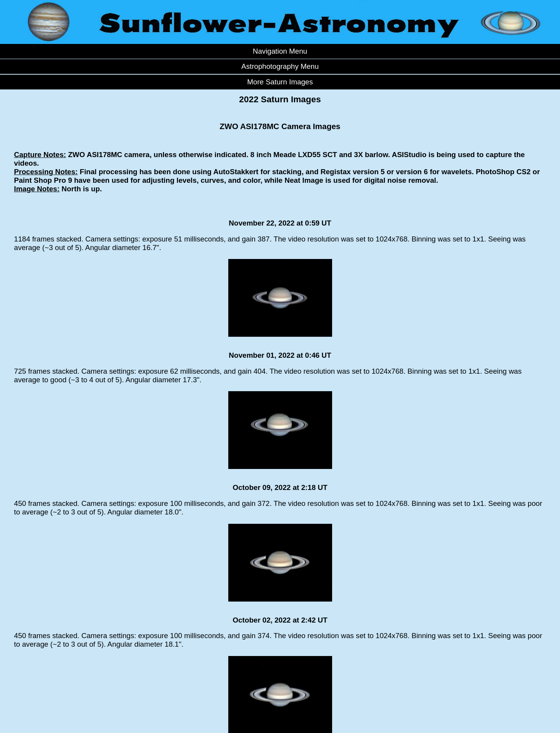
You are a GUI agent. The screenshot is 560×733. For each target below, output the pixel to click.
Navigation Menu (280, 51)
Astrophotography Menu (280, 66)
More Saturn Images (280, 82)
